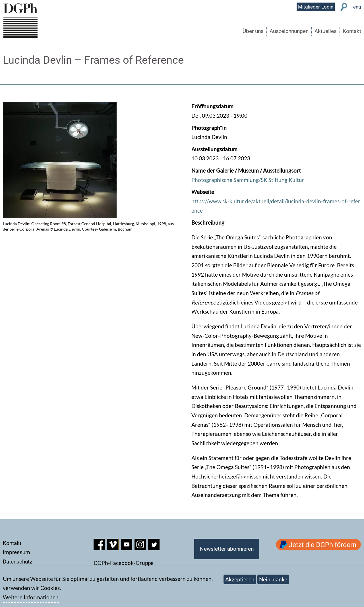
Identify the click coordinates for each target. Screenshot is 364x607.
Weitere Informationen (31, 601)
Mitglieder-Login (316, 7)
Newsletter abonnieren (227, 549)
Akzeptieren (240, 582)
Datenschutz (17, 562)
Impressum (16, 552)
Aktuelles (326, 31)
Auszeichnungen (289, 31)
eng (357, 7)
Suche (344, 7)
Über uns (253, 31)
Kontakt (352, 31)
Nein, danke (273, 582)
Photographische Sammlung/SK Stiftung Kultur (248, 180)
